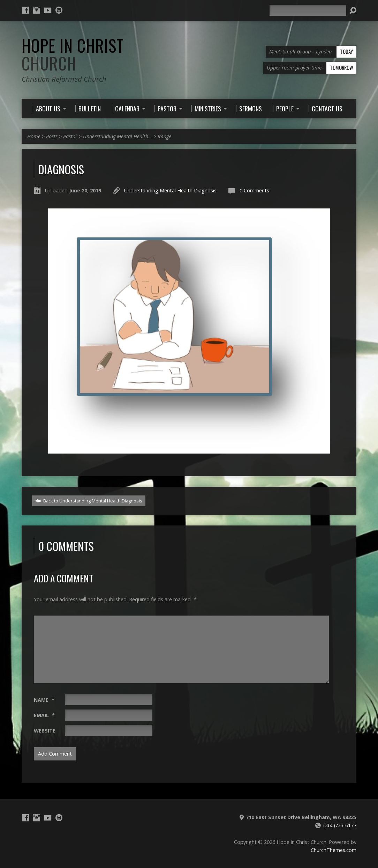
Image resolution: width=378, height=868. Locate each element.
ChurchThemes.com (334, 850)
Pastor (70, 136)
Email (44, 715)
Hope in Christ (73, 54)
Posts (52, 136)
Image (164, 136)
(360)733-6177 (340, 825)
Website (45, 731)
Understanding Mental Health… (118, 136)
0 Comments (254, 190)
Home (34, 136)
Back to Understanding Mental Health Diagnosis (89, 501)
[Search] (308, 10)
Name (44, 700)
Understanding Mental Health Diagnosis (170, 190)
